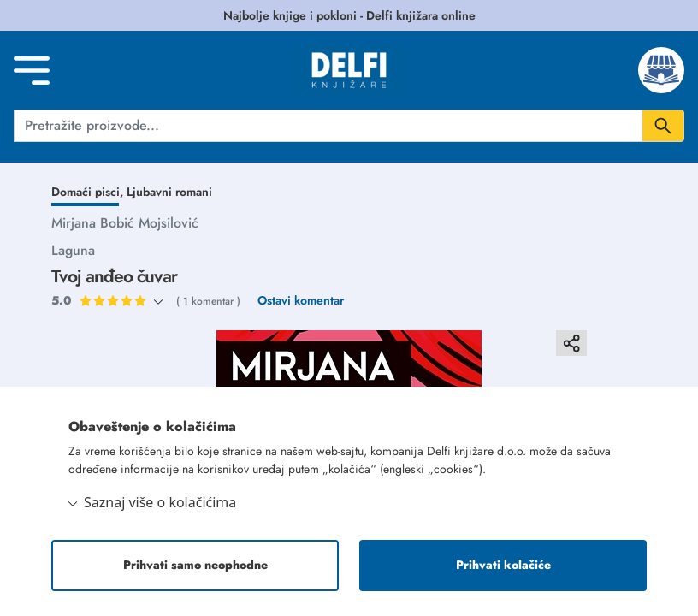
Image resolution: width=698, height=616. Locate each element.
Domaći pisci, (89, 192)
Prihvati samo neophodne (195, 566)
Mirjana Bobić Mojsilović (125, 223)
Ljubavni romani (169, 192)
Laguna (73, 250)
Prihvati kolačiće (503, 566)
